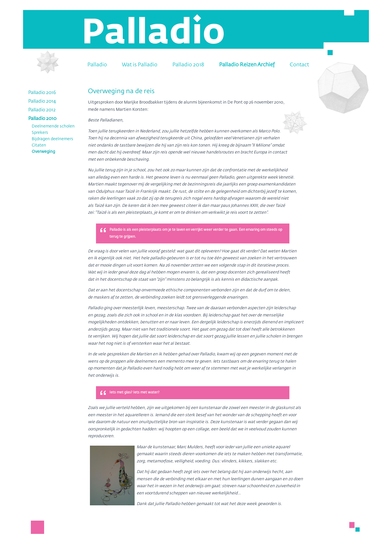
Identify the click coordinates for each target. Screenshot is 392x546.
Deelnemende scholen (53, 126)
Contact (299, 65)
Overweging (43, 152)
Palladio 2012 (42, 110)
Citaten (39, 145)
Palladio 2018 (188, 65)
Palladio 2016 (42, 93)
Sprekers (40, 133)
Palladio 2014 (42, 102)
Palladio (97, 65)
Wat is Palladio (140, 65)
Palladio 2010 (42, 119)
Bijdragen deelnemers (52, 139)
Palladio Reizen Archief (247, 65)
